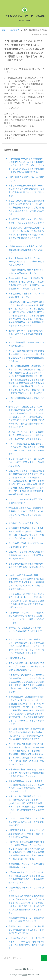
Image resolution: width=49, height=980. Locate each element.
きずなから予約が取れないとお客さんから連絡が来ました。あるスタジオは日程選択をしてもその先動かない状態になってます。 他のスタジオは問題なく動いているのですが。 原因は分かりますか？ (27, 683)
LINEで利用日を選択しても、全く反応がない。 (26, 179)
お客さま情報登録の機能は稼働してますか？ (26, 400)
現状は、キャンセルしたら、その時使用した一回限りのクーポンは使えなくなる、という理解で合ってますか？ (26, 435)
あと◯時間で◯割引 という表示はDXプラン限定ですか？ (26, 545)
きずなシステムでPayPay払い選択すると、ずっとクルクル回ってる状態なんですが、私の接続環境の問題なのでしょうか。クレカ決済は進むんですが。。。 (26, 234)
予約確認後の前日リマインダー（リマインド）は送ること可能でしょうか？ (26, 221)
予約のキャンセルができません (23, 523)
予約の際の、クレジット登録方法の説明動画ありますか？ (26, 866)
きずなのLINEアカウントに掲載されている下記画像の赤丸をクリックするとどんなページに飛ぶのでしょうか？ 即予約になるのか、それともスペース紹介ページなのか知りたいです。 (27, 646)
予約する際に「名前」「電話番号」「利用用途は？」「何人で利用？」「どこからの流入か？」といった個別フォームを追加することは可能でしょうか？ (26, 283)
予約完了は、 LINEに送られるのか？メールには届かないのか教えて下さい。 (26, 631)
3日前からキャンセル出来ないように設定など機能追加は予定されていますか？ (26, 250)
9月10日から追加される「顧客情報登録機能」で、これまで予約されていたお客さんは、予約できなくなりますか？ (26, 513)
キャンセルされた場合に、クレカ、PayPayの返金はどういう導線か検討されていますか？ (26, 261)
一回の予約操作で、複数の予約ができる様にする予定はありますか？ (26, 272)
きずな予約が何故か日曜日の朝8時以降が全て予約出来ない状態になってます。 (26, 567)
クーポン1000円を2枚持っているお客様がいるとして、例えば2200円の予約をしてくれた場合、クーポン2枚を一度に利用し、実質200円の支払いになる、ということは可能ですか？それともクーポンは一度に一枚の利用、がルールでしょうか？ (26, 754)
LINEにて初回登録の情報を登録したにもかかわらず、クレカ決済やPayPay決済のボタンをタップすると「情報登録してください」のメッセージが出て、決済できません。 (26, 582)
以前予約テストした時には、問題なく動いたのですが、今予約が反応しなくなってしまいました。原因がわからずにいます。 (26, 618)
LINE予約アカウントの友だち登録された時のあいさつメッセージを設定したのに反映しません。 (26, 555)
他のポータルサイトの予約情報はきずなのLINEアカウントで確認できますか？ (26, 334)
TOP (4, 30)
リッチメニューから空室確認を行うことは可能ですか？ (26, 501)
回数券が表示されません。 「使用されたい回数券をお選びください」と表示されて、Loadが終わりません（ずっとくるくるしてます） (27, 786)
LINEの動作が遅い (17, 658)
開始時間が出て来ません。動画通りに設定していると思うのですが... (26, 920)
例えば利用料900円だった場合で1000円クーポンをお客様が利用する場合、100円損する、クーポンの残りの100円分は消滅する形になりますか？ (26, 734)
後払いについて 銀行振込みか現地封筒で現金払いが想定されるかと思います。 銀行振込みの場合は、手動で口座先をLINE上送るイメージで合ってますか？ (27, 207)
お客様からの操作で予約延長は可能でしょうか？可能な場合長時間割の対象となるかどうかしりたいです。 (26, 773)
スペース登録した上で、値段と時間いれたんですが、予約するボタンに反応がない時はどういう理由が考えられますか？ (26, 449)
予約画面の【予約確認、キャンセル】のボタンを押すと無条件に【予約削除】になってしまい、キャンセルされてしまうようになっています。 (26, 533)
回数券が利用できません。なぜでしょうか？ (26, 889)
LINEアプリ (15, 30)
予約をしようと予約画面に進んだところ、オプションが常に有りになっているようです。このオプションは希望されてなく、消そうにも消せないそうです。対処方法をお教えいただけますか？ (26, 904)
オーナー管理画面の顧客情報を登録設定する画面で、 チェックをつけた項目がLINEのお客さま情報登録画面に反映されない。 (26, 356)
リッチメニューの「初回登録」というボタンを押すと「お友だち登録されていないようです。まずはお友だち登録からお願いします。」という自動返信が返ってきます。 (26, 601)
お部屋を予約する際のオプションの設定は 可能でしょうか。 (26, 295)
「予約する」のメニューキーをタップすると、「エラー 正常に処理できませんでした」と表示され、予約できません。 (26, 943)
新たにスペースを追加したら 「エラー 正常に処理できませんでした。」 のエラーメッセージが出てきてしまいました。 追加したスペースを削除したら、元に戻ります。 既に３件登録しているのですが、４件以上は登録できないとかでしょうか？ (27, 417)
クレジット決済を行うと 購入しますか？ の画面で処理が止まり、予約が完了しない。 (26, 462)
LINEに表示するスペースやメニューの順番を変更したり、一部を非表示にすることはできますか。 (26, 833)
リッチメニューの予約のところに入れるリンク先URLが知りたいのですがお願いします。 (26, 822)
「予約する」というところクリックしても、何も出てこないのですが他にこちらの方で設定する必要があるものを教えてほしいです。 (26, 877)
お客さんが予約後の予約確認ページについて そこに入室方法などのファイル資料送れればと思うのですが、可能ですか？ (27, 191)
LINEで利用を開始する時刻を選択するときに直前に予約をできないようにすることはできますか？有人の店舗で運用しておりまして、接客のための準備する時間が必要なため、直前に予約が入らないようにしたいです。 (26, 850)
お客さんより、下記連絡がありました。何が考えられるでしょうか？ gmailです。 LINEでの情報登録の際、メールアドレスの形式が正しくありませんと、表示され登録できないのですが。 (26, 805)
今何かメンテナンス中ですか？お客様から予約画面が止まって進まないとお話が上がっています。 (26, 930)
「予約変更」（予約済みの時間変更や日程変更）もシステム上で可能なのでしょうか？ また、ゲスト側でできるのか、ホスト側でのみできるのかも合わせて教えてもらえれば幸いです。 (27, 165)
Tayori (24, 975)
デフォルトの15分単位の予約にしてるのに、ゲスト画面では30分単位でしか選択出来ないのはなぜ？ (26, 666)
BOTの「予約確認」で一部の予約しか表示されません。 (26, 344)
